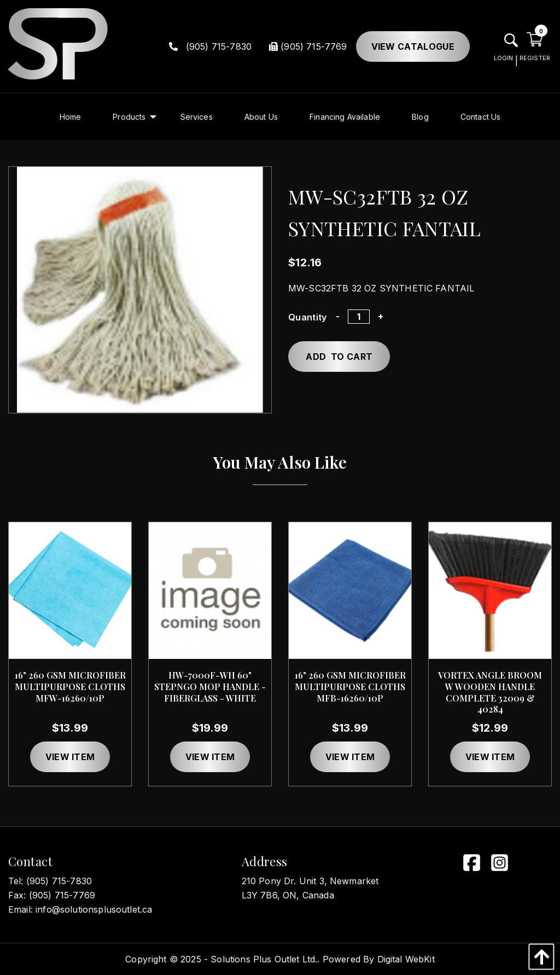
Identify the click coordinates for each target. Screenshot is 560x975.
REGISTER (535, 58)
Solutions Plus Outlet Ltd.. (265, 959)
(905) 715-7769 (308, 46)
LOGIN (504, 58)
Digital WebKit (406, 959)
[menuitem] (71, 117)
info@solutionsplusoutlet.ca (94, 909)
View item (70, 757)
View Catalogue (413, 46)
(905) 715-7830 (211, 46)
